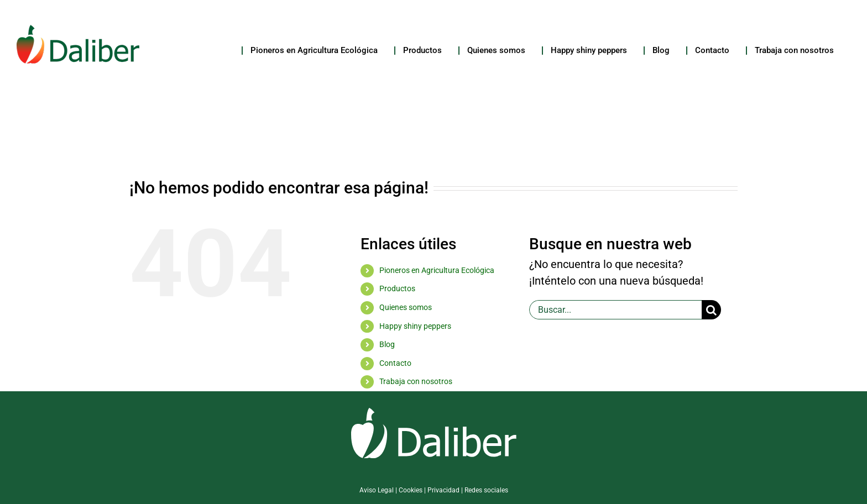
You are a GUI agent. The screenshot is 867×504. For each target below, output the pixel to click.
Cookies (411, 490)
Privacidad (443, 490)
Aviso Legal (377, 490)
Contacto (395, 363)
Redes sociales (486, 490)
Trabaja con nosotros (416, 381)
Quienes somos (406, 307)
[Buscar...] (615, 310)
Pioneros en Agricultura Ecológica (437, 270)
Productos (397, 288)
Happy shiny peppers (415, 326)
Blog (387, 344)
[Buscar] (711, 310)
